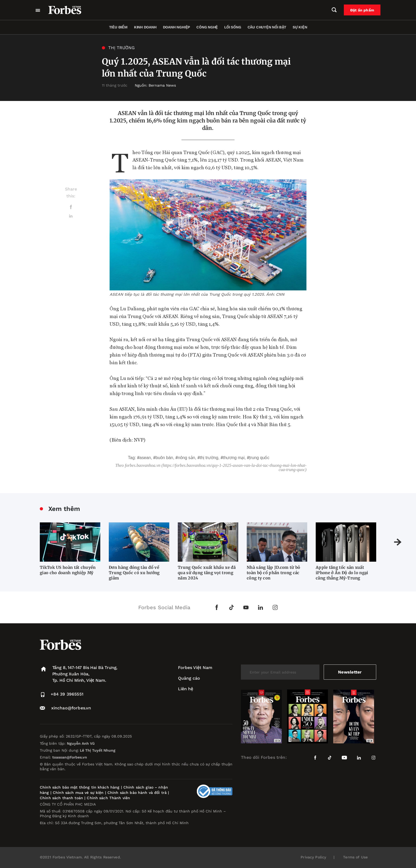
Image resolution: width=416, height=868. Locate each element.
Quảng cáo (189, 678)
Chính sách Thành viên (108, 798)
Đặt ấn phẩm (362, 10)
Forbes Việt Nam (195, 668)
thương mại (234, 458)
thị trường (209, 458)
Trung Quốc (259, 458)
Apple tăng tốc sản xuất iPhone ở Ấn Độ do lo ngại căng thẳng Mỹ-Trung (342, 573)
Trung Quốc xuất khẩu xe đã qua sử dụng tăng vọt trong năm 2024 (207, 573)
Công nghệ (207, 27)
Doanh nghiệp (176, 27)
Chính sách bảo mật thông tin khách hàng (80, 787)
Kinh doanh (145, 27)
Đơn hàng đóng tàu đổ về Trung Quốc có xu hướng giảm (134, 573)
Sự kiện (300, 27)
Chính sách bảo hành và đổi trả (137, 793)
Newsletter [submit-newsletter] (350, 672)
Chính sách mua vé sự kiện (79, 793)
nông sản (186, 458)
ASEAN (145, 458)
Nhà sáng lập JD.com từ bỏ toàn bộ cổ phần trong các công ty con (274, 573)
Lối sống (233, 27)
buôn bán (164, 458)
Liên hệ (186, 689)
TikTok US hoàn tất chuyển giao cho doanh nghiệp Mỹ (68, 570)
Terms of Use (355, 857)
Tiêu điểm (118, 27)
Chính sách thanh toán (61, 798)
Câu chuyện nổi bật (267, 27)
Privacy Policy (313, 857)
